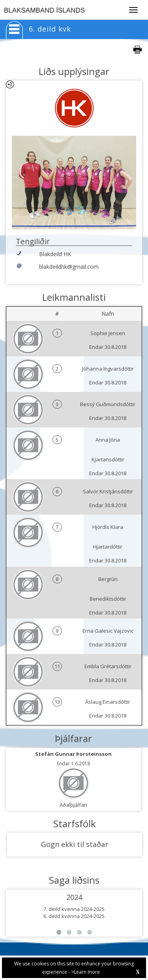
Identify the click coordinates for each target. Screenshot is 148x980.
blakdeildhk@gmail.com (69, 267)
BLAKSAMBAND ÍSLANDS (44, 10)
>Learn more (85, 972)
